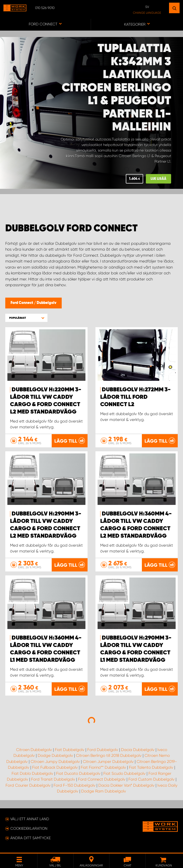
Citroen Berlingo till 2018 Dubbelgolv (109, 756)
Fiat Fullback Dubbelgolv (55, 767)
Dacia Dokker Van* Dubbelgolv (126, 785)
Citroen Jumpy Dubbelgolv (55, 762)
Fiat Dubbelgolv (70, 750)
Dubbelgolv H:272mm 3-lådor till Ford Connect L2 (135, 397)
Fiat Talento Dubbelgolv (151, 767)
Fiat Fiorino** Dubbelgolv (103, 767)
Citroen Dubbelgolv (34, 750)
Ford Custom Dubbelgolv (151, 779)
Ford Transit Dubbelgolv (53, 779)
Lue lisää (158, 179)
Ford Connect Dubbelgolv (102, 779)
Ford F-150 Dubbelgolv (74, 785)
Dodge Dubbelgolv (55, 756)
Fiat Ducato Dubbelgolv (78, 773)
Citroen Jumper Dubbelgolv (108, 762)
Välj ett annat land (30, 819)
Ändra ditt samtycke (30, 838)
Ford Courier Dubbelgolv (28, 785)
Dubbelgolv (47, 303)
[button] (26, 318)
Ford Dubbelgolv (103, 750)
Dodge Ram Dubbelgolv (104, 791)
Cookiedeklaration (29, 828)
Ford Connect (22, 303)
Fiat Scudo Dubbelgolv (124, 773)
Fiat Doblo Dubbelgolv (32, 773)
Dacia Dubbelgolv (138, 750)
